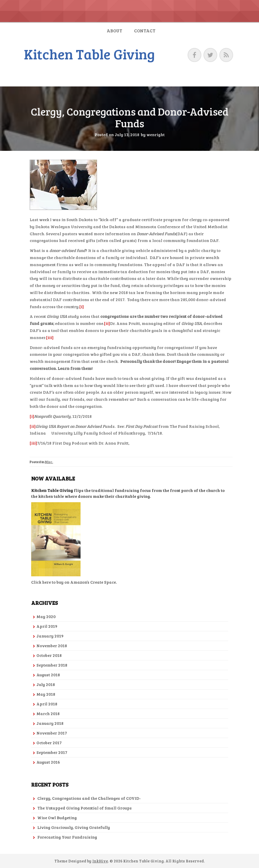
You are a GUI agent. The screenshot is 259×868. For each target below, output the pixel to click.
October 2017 (49, 743)
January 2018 (50, 723)
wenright (156, 135)
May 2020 (46, 616)
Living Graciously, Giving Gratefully (74, 827)
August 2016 (48, 762)
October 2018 (49, 655)
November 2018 (52, 646)
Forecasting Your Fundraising (67, 837)
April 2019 (47, 626)
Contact (145, 31)
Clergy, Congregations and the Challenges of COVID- (89, 798)
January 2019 (50, 636)
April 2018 (47, 704)
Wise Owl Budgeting (57, 818)
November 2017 (52, 733)
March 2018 (48, 713)
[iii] (50, 337)
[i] (82, 307)
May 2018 (46, 694)
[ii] (107, 323)
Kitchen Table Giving (89, 54)
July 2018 (46, 684)
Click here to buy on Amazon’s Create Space (73, 582)
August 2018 (48, 675)
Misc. (49, 462)
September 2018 (52, 665)
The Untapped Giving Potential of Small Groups (85, 808)
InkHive (100, 861)
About (115, 31)
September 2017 (52, 752)
